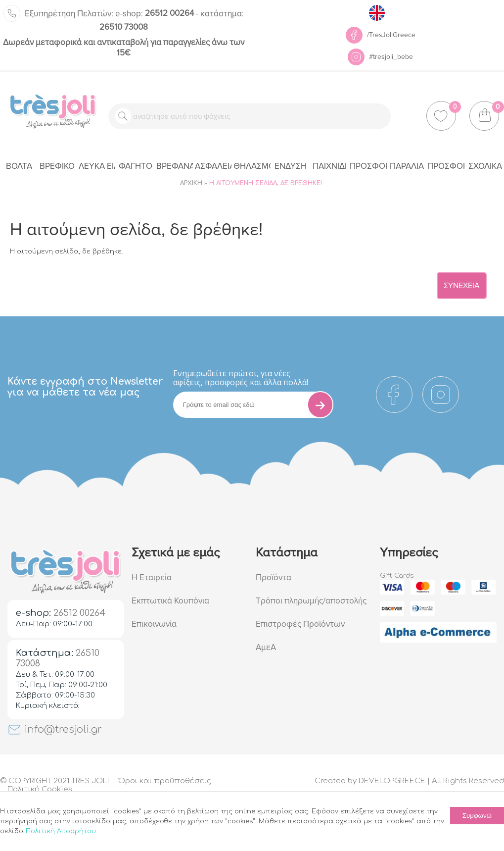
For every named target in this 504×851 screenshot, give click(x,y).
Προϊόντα (274, 577)
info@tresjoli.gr (55, 729)
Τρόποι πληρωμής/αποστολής (311, 601)
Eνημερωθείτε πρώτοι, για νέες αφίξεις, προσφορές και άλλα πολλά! (241, 378)
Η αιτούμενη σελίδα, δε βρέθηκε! (266, 183)
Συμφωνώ (477, 816)
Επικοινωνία (154, 624)
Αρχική (191, 183)
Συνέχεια (462, 286)
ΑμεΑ (266, 647)
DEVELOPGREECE (392, 781)
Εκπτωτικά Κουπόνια (170, 601)
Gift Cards (397, 576)
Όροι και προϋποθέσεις (165, 781)
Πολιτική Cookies (40, 789)
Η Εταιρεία (152, 577)
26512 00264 (155, 13)
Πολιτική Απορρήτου (61, 831)
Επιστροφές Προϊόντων (300, 624)
